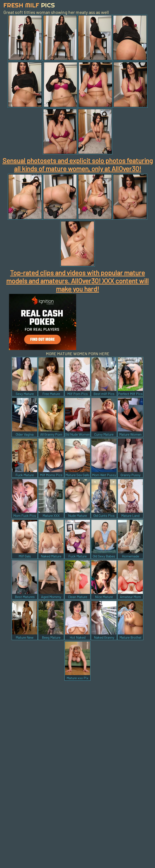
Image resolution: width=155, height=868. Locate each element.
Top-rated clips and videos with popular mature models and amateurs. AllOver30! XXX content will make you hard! (77, 281)
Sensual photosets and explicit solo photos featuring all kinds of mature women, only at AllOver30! (78, 164)
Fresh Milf (29, 5)
